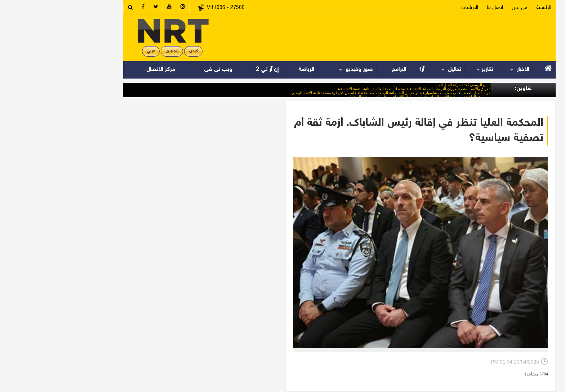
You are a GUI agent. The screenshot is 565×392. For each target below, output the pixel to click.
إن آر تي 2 (210, 70)
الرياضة (249, 70)
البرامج (342, 70)
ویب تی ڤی (160, 70)
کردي (136, 51)
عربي (94, 51)
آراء (365, 70)
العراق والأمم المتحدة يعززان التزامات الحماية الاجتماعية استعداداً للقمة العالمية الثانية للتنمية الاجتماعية (357, 89)
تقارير (429, 70)
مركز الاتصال (104, 70)
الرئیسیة (487, 8)
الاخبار (464, 70)
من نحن (463, 8)
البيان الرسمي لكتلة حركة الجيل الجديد (406, 85)
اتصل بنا (438, 8)
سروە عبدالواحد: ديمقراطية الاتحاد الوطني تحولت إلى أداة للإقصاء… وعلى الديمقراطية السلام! (363, 97)
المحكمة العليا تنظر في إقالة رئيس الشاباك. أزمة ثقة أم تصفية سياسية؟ (362, 131)
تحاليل (396, 70)
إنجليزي (115, 51)
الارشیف (413, 8)
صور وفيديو (300, 70)
